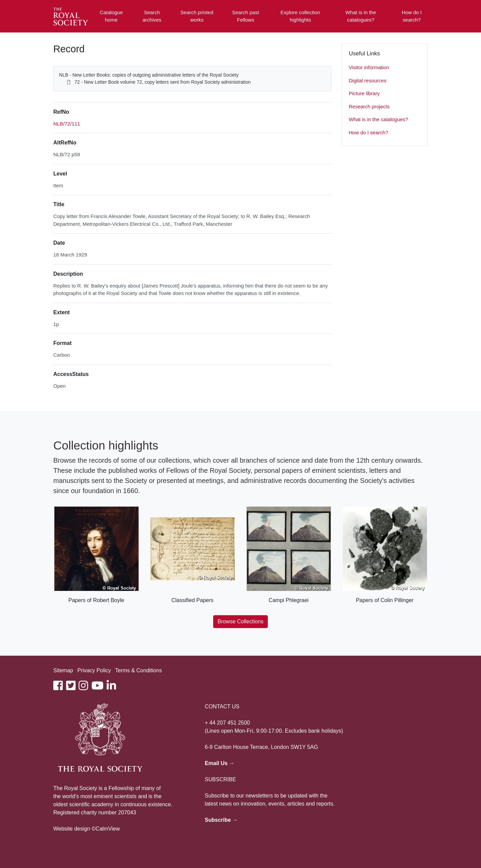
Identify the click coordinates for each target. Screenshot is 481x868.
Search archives (152, 16)
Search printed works (197, 16)
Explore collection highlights (301, 16)
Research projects (369, 106)
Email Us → (220, 763)
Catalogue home (111, 16)
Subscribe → (221, 820)
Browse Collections (240, 621)
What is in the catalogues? (361, 16)
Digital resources (368, 80)
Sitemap (63, 670)
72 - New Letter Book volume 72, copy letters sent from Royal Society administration (163, 82)
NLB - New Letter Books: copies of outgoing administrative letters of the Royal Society (149, 75)
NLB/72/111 (67, 124)
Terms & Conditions (138, 670)
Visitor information (369, 67)
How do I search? (412, 16)
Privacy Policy (94, 670)
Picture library (364, 93)
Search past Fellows (246, 16)
